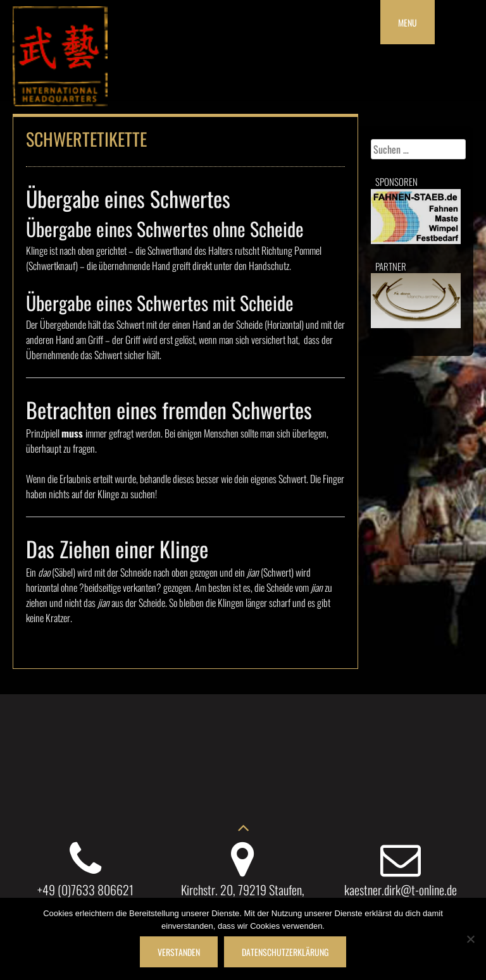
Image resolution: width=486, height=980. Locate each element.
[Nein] (470, 939)
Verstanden (179, 952)
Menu (408, 22)
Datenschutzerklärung (285, 952)
